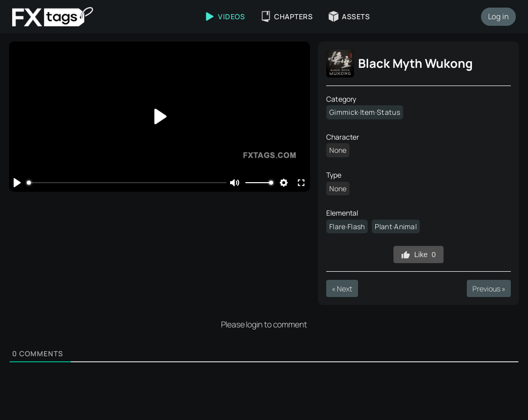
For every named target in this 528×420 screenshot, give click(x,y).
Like (418, 255)
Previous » (489, 289)
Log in (498, 16)
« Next (342, 289)
